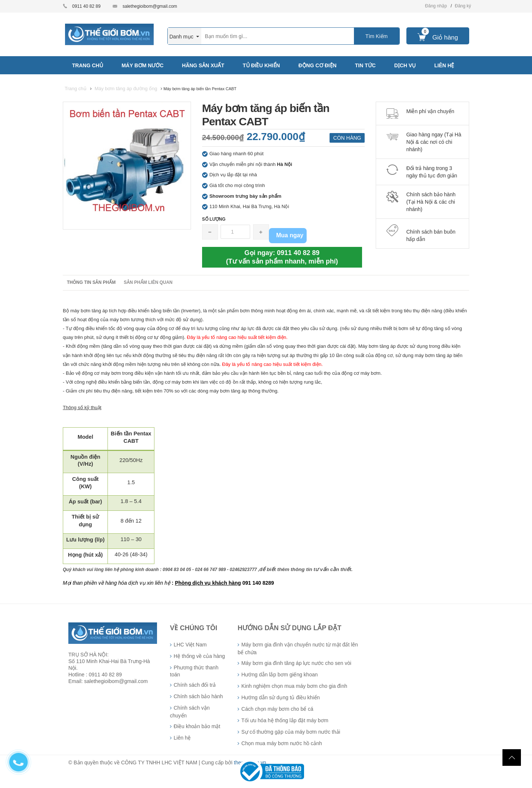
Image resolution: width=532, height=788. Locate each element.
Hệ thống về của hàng (199, 656)
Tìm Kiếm (376, 36)
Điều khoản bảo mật (197, 726)
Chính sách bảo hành (198, 696)
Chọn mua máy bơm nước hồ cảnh (282, 743)
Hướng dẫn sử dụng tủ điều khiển (280, 697)
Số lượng (214, 219)
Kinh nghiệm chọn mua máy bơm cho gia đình (294, 686)
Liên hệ (182, 738)
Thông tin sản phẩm (91, 282)
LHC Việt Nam (190, 645)
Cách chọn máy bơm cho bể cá (277, 709)
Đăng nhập (436, 6)
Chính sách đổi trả (195, 685)
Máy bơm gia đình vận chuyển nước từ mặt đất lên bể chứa (298, 648)
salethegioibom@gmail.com (150, 6)
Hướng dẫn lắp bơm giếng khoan (279, 675)
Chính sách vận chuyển (190, 712)
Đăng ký (463, 6)
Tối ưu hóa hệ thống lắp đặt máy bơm (285, 720)
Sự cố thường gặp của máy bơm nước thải (291, 732)
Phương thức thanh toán (194, 671)
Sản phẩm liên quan (148, 282)
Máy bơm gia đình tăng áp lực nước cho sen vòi (296, 663)
